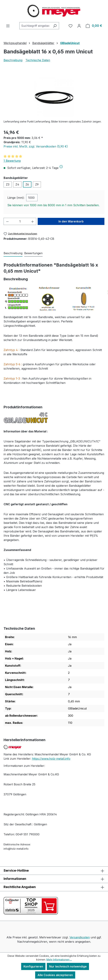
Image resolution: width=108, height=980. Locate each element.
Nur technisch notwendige (68, 966)
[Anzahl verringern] (7, 221)
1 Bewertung (12, 161)
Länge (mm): (16, 198)
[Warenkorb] (94, 26)
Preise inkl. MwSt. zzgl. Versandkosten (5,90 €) (36, 146)
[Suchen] (55, 26)
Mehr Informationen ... (59, 960)
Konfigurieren (33, 966)
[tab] (13, 253)
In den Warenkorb (71, 221)
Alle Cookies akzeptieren (55, 975)
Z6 (27, 184)
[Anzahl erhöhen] (33, 221)
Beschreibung (13, 60)
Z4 (17, 184)
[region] (54, 97)
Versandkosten (80, 937)
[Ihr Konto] (79, 26)
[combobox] (35, 26)
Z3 (8, 184)
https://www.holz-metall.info (51, 759)
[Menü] (8, 26)
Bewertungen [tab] (33, 253)
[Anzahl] (20, 221)
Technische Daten (38, 60)
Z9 (37, 184)
